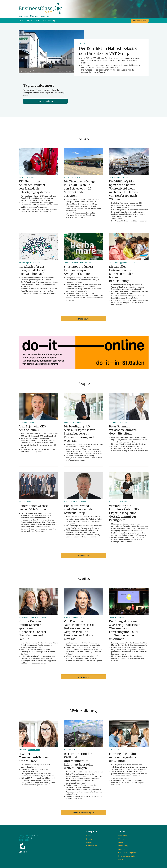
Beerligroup (68, 422)
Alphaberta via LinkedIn (27, 617)
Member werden (140, 21)
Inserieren (45, 16)
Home (121, 859)
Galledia (35, 836)
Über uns (34, 16)
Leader (112, 617)
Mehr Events (84, 677)
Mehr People (84, 556)
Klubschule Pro (115, 750)
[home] (84, 7)
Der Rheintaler (115, 177)
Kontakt (121, 842)
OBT (20, 502)
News (21, 21)
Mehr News (83, 319)
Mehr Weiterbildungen (84, 813)
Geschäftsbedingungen (127, 853)
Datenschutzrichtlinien (127, 856)
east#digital (113, 422)
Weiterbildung (49, 21)
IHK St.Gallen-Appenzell (118, 263)
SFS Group (23, 177)
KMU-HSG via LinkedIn (72, 750)
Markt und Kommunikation (74, 263)
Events (37, 21)
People (29, 21)
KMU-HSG (22, 750)
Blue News (68, 177)
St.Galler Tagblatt (25, 263)
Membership (123, 846)
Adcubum (22, 422)
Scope (31, 838)
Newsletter (23, 16)
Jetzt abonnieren (45, 101)
